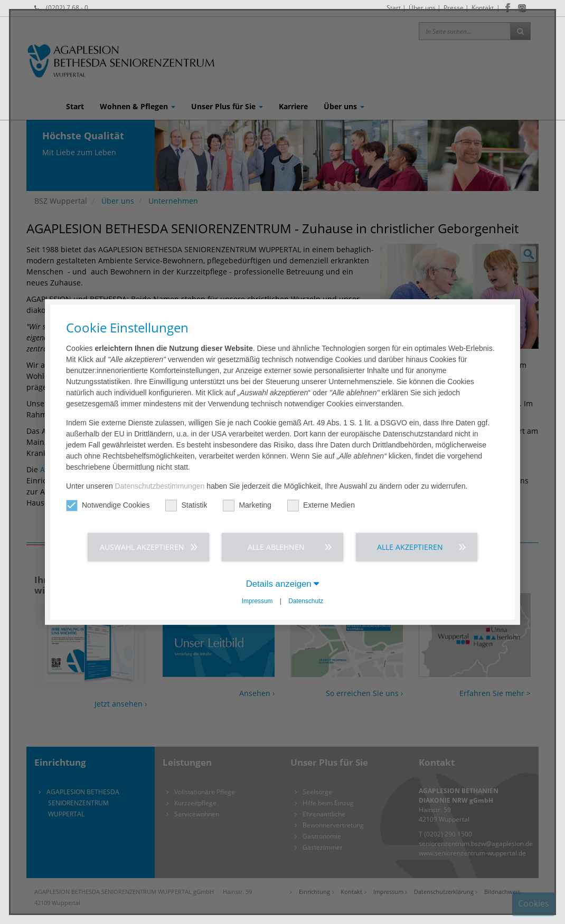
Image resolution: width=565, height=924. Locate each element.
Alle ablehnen (276, 547)
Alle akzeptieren (410, 547)
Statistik (186, 505)
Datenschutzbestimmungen (160, 486)
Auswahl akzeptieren (142, 547)
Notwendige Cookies (108, 505)
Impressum (257, 601)
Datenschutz (306, 601)
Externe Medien (321, 505)
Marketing (247, 505)
